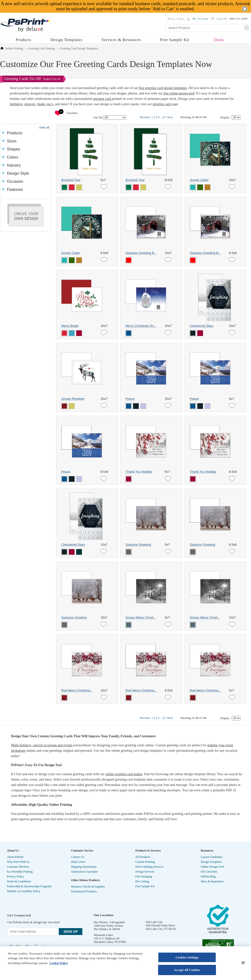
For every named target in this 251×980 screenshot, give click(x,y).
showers (30, 104)
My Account (201, 19)
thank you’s (45, 104)
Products (24, 40)
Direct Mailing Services (149, 867)
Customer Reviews (18, 867)
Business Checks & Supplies (88, 887)
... (161, 117)
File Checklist (209, 872)
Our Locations (104, 915)
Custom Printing (145, 862)
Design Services (145, 872)
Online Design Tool (212, 867)
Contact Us (78, 857)
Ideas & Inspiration (212, 881)
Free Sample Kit (175, 40)
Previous (145, 117)
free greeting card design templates (163, 88)
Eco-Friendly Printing (20, 872)
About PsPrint (15, 857)
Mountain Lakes (103, 935)
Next (170, 117)
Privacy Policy (15, 876)
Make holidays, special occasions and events (42, 745)
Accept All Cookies (187, 970)
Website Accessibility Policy (24, 891)
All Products (143, 857)
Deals (219, 40)
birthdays (16, 104)
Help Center (78, 862)
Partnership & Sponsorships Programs (29, 886)
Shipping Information (84, 867)
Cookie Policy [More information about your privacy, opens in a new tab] (59, 963)
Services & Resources (121, 40)
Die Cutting (142, 881)
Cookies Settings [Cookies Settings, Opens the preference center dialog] (187, 957)
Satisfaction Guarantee (84, 872)
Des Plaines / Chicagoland (109, 922)
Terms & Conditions (19, 881)
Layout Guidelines (212, 857)
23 (164, 117)
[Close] (243, 963)
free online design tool (179, 93)
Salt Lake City (154, 922)
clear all (44, 127)
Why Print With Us (18, 862)
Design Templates (67, 40)
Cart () (222, 19)
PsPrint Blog (208, 876)
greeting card (102, 99)
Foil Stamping (144, 876)
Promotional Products (84, 891)
